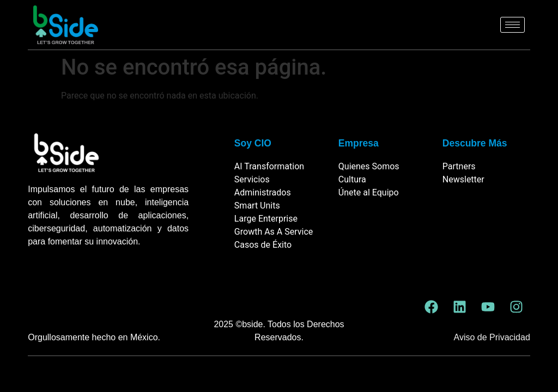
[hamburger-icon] (512, 25)
